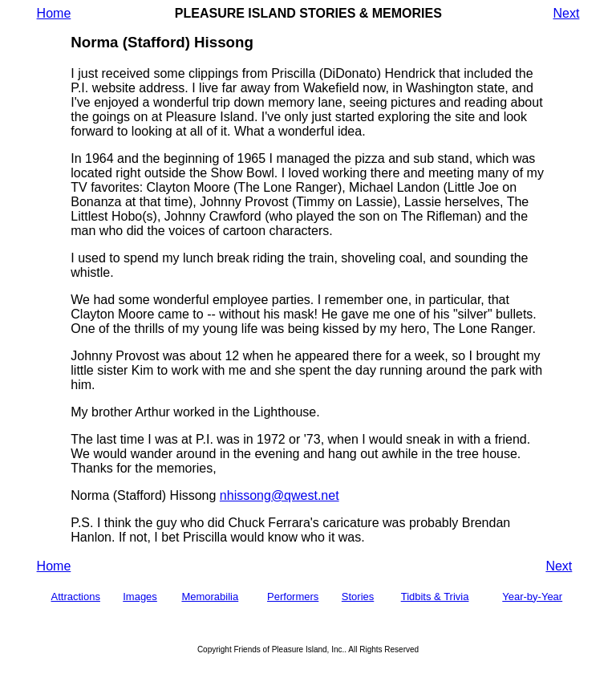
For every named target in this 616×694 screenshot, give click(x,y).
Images (140, 597)
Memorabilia (210, 597)
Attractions (76, 597)
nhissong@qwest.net (280, 495)
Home (54, 13)
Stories (358, 597)
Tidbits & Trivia (435, 597)
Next (566, 13)
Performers (293, 597)
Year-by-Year (532, 597)
